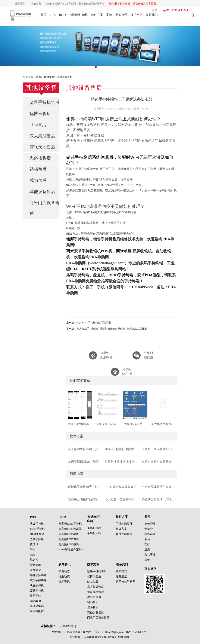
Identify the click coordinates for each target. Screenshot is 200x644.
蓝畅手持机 (37, 591)
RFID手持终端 (121, 275)
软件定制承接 (124, 534)
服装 (147, 539)
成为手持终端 (38, 580)
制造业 (149, 529)
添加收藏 (36, 4)
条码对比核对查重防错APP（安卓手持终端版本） (158, 462)
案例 (109, 15)
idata (33, 555)
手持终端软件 (124, 524)
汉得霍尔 (35, 596)
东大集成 (35, 570)
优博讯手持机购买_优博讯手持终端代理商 (85, 487)
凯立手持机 (37, 585)
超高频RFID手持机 (70, 524)
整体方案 (121, 529)
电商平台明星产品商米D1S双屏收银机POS (85, 499)
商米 (70, 251)
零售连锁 (150, 534)
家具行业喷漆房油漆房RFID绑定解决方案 (121, 462)
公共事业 (150, 555)
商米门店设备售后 (44, 208)
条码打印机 (94, 533)
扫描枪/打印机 (78, 15)
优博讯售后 (40, 114)
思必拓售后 (40, 158)
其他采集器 (37, 606)
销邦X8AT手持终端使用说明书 (94, 323)
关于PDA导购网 (126, 582)
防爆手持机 (37, 524)
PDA (53, 15)
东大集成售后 (42, 136)
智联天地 (35, 565)
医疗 (147, 544)
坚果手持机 (37, 539)
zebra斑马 (36, 601)
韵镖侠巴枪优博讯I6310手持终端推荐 (158, 499)
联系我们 (152, 15)
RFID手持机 (92, 269)
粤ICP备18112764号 (106, 637)
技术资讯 (64, 582)
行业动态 (64, 576)
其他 (147, 560)
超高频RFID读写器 (70, 529)
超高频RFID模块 (69, 544)
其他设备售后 (65, 77)
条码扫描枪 (94, 528)
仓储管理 (150, 524)
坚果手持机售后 (44, 102)
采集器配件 (37, 611)
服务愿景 (121, 576)
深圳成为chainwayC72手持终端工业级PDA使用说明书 (108, 424)
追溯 (147, 549)
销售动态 (64, 571)
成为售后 (38, 180)
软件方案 (97, 15)
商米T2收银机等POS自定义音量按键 (80, 424)
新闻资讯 (121, 15)
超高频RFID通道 (69, 539)
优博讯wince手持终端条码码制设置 (135, 424)
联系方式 (121, 571)
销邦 (71, 119)
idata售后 (38, 125)
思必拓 (34, 560)
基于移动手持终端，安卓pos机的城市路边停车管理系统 (85, 449)
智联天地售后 (42, 147)
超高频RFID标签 (69, 534)
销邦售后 (38, 169)
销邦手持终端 (38, 575)
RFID (62, 15)
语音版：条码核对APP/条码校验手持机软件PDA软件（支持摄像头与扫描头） (158, 449)
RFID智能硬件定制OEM (73, 549)
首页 (44, 15)
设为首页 (20, 4)
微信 (154, 10)
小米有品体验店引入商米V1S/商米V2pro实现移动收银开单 (158, 487)
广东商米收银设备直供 (122, 487)
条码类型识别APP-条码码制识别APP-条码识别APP (85, 462)
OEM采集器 (37, 534)
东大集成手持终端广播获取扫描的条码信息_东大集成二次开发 (112, 329)
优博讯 (34, 544)
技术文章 (137, 15)
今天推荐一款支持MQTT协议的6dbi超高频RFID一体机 (121, 499)
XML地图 (123, 637)
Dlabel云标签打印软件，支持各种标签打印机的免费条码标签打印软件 (121, 449)
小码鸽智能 (67, 626)
